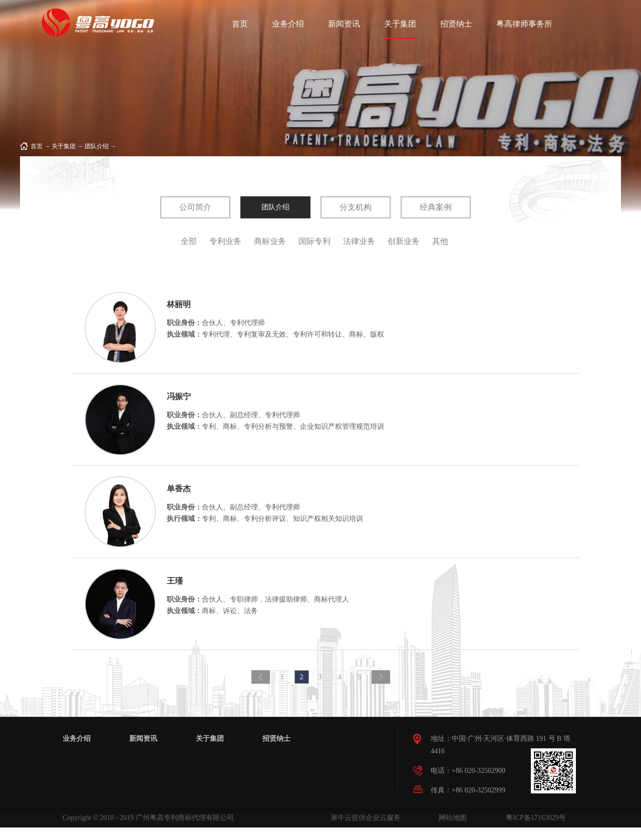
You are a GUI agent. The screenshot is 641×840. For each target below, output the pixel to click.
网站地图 (451, 818)
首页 (240, 24)
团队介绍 (97, 146)
